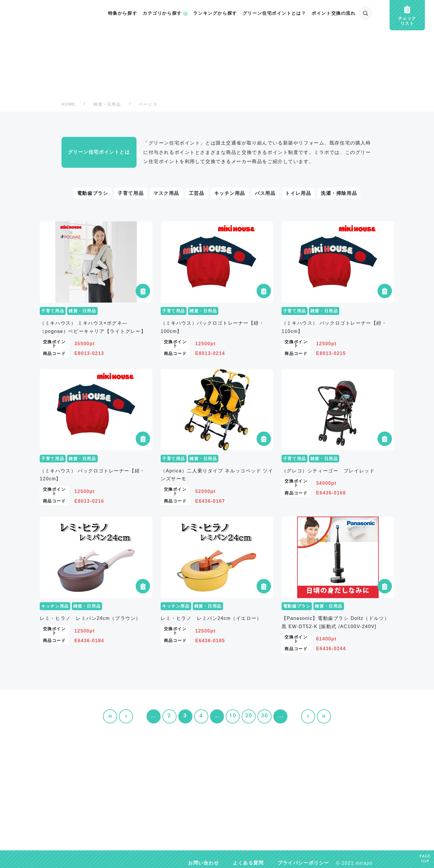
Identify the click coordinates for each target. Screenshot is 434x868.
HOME (69, 104)
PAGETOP (425, 859)
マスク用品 (166, 193)
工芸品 (197, 193)
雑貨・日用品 (107, 104)
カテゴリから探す (165, 13)
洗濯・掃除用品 (339, 193)
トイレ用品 (298, 193)
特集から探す (123, 13)
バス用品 (265, 193)
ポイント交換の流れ (334, 13)
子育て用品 (131, 193)
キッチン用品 (230, 193)
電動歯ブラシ (93, 193)
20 (249, 716)
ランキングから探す (215, 13)
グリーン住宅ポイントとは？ (275, 13)
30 (265, 716)
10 (233, 716)
